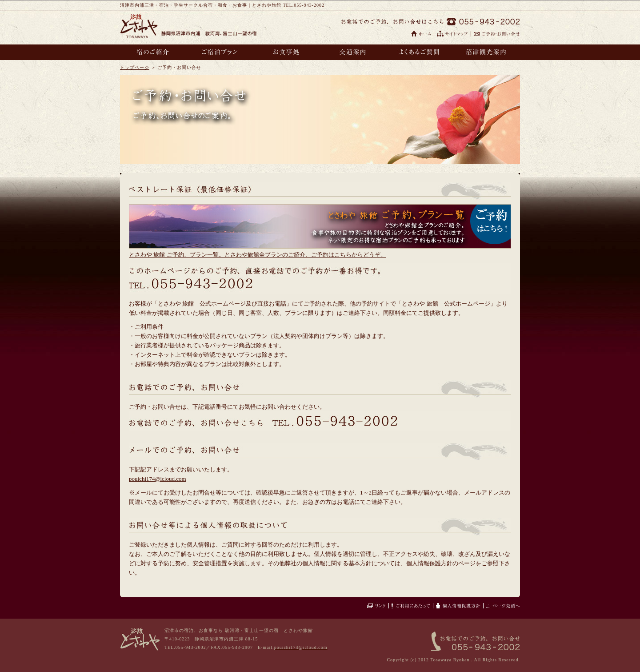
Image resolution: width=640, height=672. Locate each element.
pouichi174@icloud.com (158, 479)
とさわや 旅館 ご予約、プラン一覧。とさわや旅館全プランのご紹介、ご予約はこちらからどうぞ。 (258, 255)
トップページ (135, 67)
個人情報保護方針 (429, 563)
